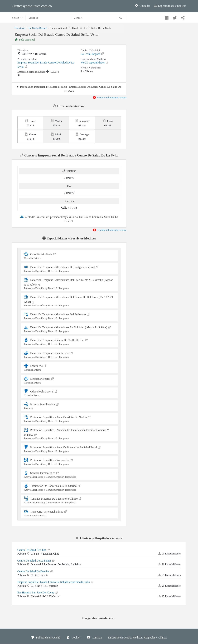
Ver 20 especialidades (95, 62)
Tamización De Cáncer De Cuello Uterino (69, 487)
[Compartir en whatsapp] (182, 17)
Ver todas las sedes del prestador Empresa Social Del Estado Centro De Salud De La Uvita (69, 219)
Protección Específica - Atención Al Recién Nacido (69, 419)
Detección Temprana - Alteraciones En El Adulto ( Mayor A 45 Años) (69, 329)
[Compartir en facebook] (166, 17)
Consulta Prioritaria (69, 256)
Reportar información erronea (110, 97)
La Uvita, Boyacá (38, 28)
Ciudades (142, 6)
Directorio (20, 28)
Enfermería (69, 367)
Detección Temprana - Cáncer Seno (69, 354)
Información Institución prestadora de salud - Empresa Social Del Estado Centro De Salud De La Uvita (71, 89)
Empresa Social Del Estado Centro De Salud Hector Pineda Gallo (56, 582)
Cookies (73, 637)
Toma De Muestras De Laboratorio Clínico (69, 500)
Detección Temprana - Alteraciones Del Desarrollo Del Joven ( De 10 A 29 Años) (69, 301)
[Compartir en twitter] (174, 17)
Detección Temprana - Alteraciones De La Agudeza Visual (69, 269)
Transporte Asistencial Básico (69, 513)
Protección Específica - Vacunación (69, 462)
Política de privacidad (46, 637)
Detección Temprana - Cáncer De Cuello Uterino (69, 341)
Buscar (18, 18)
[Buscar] (121, 18)
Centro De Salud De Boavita (35, 571)
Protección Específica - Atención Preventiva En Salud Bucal (69, 449)
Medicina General (69, 380)
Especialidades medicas (170, 6)
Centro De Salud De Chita (34, 550)
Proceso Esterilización (69, 406)
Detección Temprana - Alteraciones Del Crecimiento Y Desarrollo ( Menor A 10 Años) (69, 284)
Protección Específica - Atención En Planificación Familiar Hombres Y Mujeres (69, 434)
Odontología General (69, 393)
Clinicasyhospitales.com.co (32, 6)
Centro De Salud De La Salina (36, 560)
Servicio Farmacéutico (69, 474)
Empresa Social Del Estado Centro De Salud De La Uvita (46, 65)
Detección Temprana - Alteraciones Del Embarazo (69, 316)
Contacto (94, 637)
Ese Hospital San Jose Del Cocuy (38, 592)
